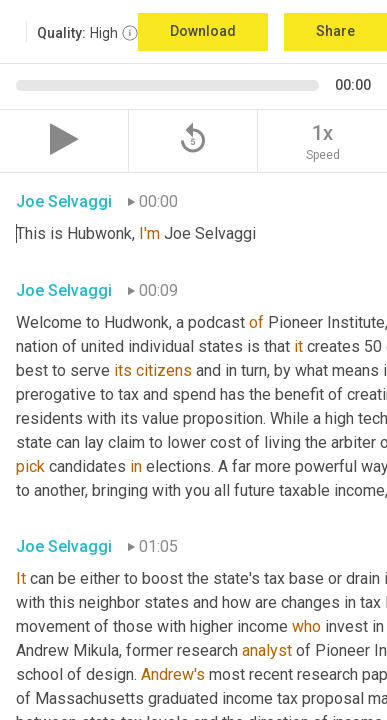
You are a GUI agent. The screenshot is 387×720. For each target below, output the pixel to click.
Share (335, 31)
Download (203, 31)
